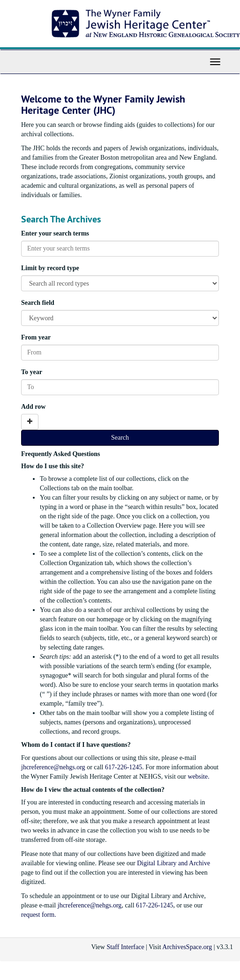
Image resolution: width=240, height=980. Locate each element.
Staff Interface (125, 947)
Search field (38, 303)
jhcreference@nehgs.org (53, 767)
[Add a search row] (30, 422)
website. (198, 777)
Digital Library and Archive (173, 863)
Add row (33, 407)
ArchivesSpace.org (187, 947)
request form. (39, 915)
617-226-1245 (124, 767)
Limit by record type (50, 268)
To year (32, 372)
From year (36, 337)
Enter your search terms (55, 233)
